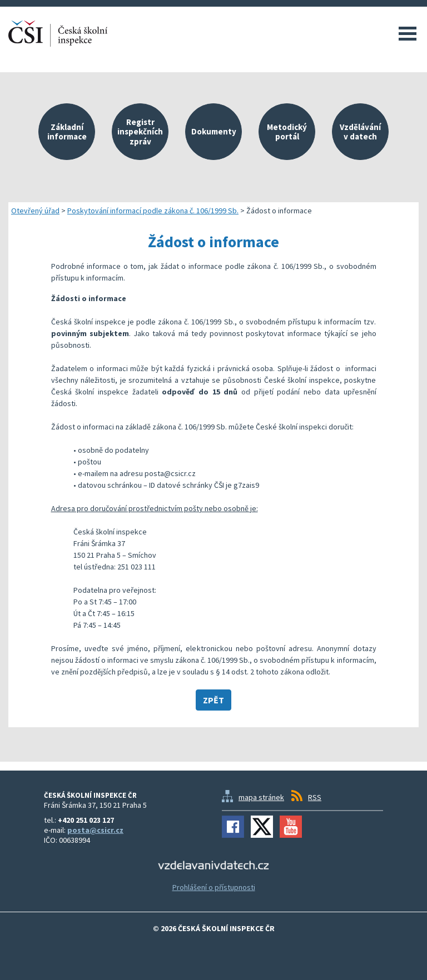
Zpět (213, 700)
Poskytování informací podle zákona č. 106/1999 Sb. (153, 211)
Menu (408, 33)
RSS (315, 797)
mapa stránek (261, 797)
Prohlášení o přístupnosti (214, 887)
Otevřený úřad (35, 211)
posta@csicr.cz (95, 830)
